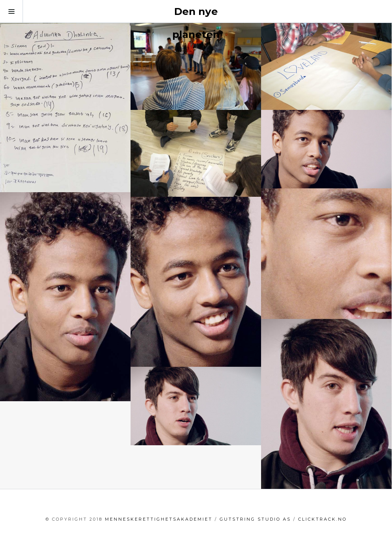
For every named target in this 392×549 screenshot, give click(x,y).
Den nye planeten (196, 23)
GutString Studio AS (255, 519)
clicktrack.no (323, 519)
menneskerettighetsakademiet (159, 519)
